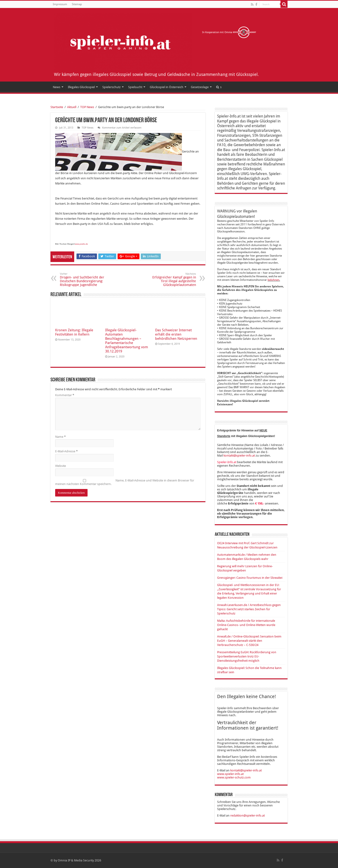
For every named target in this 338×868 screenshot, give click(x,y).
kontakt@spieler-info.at (239, 456)
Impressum (60, 4)
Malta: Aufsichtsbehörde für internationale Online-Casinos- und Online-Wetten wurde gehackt (246, 625)
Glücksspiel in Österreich (167, 87)
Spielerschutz (111, 87)
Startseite (57, 107)
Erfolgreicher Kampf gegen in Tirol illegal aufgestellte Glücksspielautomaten (172, 280)
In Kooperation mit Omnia (229, 32)
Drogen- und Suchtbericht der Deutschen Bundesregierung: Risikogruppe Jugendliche (84, 280)
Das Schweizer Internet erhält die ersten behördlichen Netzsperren (176, 334)
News (57, 87)
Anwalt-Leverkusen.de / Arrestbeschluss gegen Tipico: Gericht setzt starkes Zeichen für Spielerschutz (249, 609)
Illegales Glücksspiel (81, 87)
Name (60, 437)
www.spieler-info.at (230, 774)
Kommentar (65, 395)
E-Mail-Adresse (66, 451)
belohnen (273, 280)
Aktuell (72, 107)
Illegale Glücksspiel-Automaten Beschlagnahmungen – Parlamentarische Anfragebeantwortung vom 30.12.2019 (127, 341)
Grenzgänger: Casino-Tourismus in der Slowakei (250, 578)
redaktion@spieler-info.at (248, 815)
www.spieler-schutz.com (234, 777)
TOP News (87, 107)
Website (61, 466)
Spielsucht (135, 87)
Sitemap (77, 4)
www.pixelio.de (81, 244)
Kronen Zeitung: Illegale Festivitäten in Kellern (74, 332)
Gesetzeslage (200, 87)
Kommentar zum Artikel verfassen (122, 128)
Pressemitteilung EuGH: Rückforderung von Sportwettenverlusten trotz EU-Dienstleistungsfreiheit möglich (247, 656)
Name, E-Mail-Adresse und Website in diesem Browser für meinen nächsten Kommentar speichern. (125, 482)
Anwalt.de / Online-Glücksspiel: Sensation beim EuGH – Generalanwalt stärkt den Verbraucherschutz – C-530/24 (249, 641)
